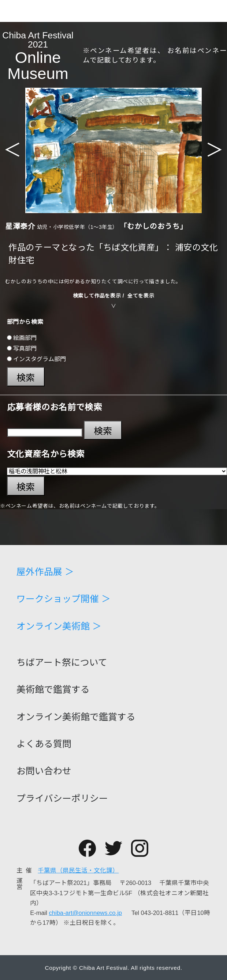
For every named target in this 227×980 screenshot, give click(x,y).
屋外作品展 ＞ (45, 572)
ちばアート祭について (62, 663)
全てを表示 (141, 296)
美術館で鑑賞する (53, 690)
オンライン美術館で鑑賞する (76, 717)
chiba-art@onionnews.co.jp (85, 913)
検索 (26, 378)
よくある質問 (44, 744)
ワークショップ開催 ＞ (64, 599)
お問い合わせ (44, 771)
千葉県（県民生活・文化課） (78, 871)
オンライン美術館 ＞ (59, 627)
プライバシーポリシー (62, 799)
